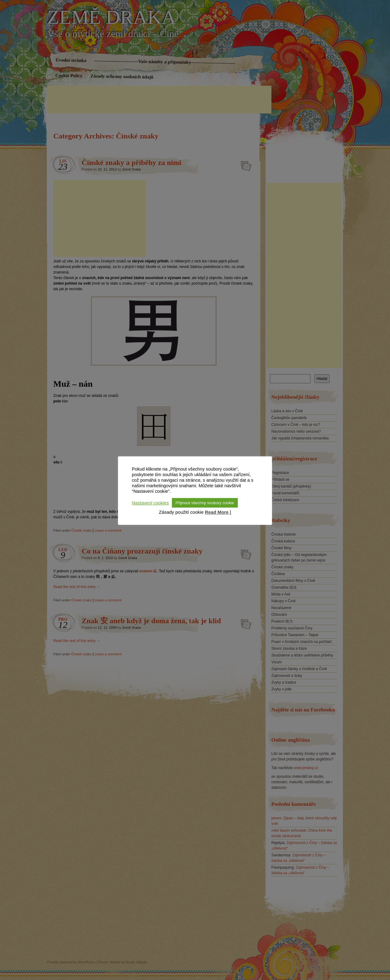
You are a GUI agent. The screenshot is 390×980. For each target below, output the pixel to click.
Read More (217, 512)
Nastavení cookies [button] (150, 503)
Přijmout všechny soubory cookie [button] (205, 503)
